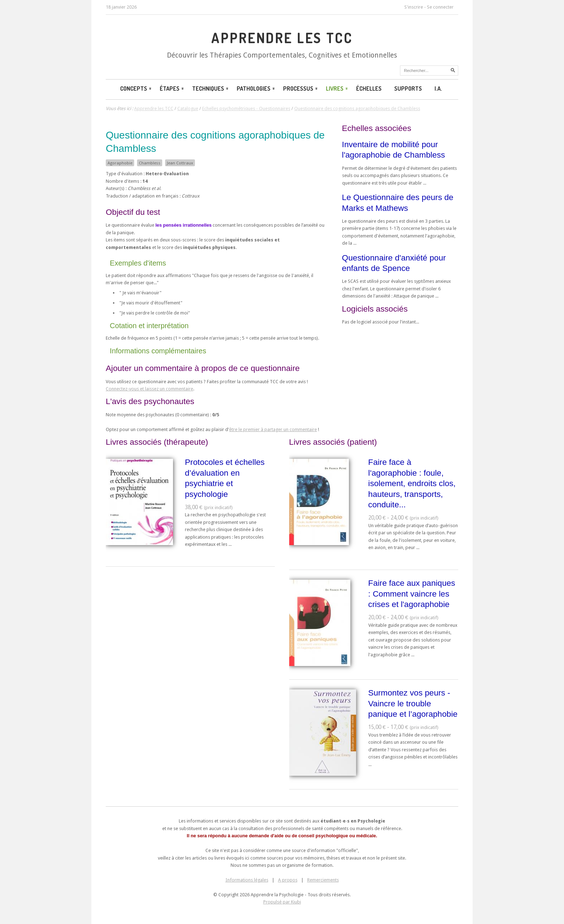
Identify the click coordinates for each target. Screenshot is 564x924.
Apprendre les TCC (282, 38)
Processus (301, 89)
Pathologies (256, 89)
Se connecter (440, 7)
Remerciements (323, 880)
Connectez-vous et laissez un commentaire (149, 389)
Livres (337, 89)
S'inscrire (414, 7)
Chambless (150, 163)
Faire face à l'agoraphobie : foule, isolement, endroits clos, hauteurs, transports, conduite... (412, 483)
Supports (408, 89)
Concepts (136, 89)
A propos (288, 880)
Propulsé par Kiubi (282, 902)
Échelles (369, 89)
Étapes (172, 89)
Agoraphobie (120, 163)
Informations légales (247, 880)
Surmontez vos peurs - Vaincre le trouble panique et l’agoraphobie (413, 703)
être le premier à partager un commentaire (273, 429)
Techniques (211, 89)
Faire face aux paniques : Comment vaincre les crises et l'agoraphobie (412, 594)
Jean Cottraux (180, 163)
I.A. (438, 89)
